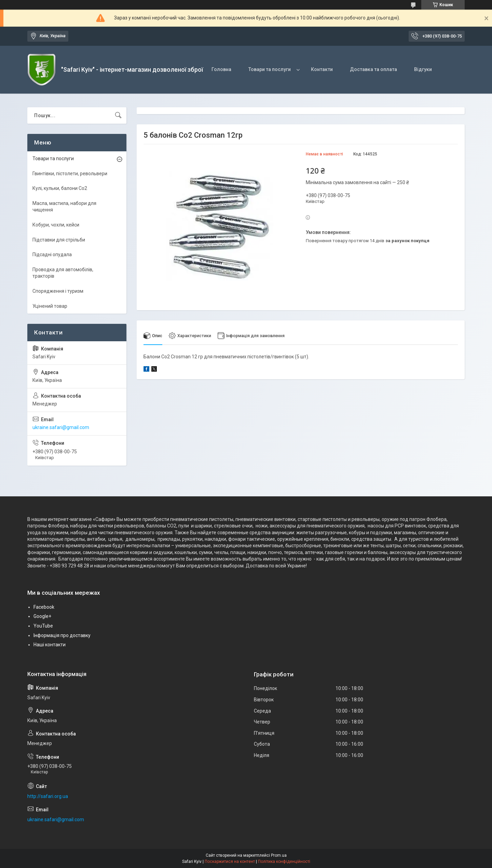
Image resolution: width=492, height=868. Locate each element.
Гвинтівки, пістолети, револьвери (70, 174)
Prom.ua (279, 855)
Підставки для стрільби (59, 240)
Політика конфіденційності (284, 862)
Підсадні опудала (52, 254)
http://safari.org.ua (48, 796)
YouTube (43, 626)
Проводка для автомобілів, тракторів (63, 273)
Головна (221, 69)
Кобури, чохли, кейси (56, 225)
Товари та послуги (270, 69)
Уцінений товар (50, 306)
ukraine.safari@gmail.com (61, 427)
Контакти (322, 69)
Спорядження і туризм (58, 291)
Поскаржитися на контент (230, 862)
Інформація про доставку (62, 635)
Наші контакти (50, 645)
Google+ (42, 616)
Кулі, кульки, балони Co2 (60, 188)
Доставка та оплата (373, 69)
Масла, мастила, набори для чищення (64, 207)
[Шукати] (118, 115)
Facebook (44, 607)
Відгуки (423, 69)
